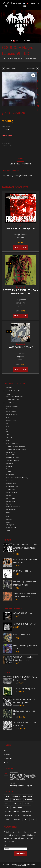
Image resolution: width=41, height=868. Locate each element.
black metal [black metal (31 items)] (17, 804)
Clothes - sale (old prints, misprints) (17, 478)
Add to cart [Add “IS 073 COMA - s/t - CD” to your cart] (20, 369)
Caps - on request (12, 414)
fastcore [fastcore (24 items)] (28, 800)
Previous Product (11, 69)
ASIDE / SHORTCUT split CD (20, 228)
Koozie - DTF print (12, 455)
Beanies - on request (13, 409)
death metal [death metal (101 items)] (27, 812)
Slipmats (9, 519)
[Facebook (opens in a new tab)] (5, 3)
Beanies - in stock (12, 406)
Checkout (7, 754)
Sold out (9, 438)
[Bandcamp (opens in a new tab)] (6, 6)
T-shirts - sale (11, 489)
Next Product (31, 69)
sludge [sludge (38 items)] (27, 804)
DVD (8, 426)
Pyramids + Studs (12, 528)
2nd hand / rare (11, 421)
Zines (8, 530)
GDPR (6, 750)
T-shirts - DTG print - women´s (16, 447)
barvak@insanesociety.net (21, 786)
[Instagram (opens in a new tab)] (8, 3)
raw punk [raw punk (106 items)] (9, 816)
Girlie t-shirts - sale (12, 481)
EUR (25, 6)
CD (10, 146)
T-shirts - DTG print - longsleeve (16, 449)
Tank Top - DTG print (13, 461)
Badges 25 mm (11, 501)
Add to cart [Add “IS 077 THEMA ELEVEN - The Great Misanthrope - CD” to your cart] (20, 316)
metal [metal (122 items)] (18, 816)
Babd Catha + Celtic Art (13, 391)
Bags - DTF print (11, 452)
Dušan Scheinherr (20, 866)
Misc (7, 516)
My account (8, 758)
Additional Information (20, 164)
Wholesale (19, 287)
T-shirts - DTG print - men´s (15, 444)
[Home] (4, 58)
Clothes (8, 441)
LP (7, 432)
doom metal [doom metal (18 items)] (28, 796)
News (6, 762)
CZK (37, 3)
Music (7, 418)
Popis (20, 159)
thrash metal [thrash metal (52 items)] (18, 808)
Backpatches (11, 498)
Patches (9, 504)
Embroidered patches (13, 507)
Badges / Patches (11, 493)
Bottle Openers (11, 509)
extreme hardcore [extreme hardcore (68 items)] (12, 812)
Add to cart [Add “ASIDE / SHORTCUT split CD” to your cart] (20, 247)
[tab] (20, 159)
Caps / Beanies (10, 403)
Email (6, 846)
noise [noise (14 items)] (7, 796)
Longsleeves (10, 474)
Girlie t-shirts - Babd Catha (15, 397)
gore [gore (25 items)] (7, 804)
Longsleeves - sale (12, 486)
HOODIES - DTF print (13, 458)
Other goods (10, 525)
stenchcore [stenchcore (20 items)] (17, 800)
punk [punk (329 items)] (26, 819)
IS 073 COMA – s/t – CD (20, 347)
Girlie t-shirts (10, 463)
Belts (8, 522)
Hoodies (9, 466)
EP (7, 429)
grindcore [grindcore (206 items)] (27, 816)
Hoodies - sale (11, 484)
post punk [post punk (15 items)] (16, 796)
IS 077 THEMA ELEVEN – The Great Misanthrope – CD (20, 292)
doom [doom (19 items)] (7, 800)
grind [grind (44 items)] (7, 808)
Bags (8, 469)
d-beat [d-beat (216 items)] (7, 819)
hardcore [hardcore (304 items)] (17, 819)
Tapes (8, 435)
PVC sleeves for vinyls (13, 513)
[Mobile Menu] (27, 41)
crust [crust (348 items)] (33, 819)
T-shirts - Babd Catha (13, 400)
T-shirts (9, 472)
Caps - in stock (11, 412)
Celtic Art (9, 394)
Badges (9, 496)
